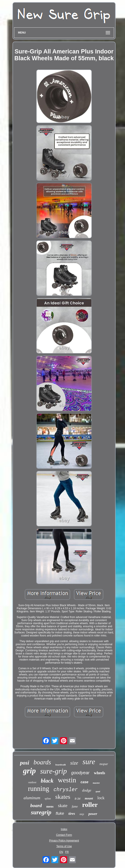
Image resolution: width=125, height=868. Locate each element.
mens (50, 806)
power (93, 814)
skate (63, 806)
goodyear (80, 773)
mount (89, 798)
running (39, 789)
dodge (87, 790)
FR (67, 852)
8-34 (78, 799)
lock (101, 798)
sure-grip (54, 771)
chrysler (66, 790)
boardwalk (61, 765)
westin (67, 780)
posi (25, 763)
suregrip (41, 812)
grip (29, 771)
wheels (99, 773)
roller (90, 805)
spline (48, 799)
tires (72, 814)
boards (42, 762)
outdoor (32, 782)
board (36, 805)
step (82, 814)
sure (89, 762)
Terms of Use (64, 846)
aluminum (32, 798)
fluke (60, 813)
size (74, 763)
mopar (104, 764)
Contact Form (64, 835)
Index (64, 829)
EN (61, 852)
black (47, 781)
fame (75, 807)
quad (98, 791)
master (96, 783)
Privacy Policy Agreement (64, 841)
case (84, 782)
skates (63, 797)
